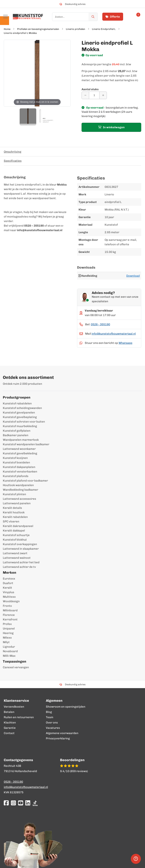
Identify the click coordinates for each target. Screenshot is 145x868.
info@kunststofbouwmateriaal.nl (114, 334)
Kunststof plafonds (16, 476)
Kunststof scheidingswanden (22, 408)
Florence (9, 615)
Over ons (52, 723)
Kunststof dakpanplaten (19, 467)
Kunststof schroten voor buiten (24, 422)
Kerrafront (10, 619)
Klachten (10, 723)
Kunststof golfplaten (17, 431)
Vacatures (53, 728)
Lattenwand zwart (15, 553)
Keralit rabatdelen (15, 517)
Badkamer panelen (16, 435)
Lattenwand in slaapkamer (21, 549)
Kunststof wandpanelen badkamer (26, 444)
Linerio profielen (76, 29)
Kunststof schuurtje (16, 535)
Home (7, 29)
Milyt (6, 642)
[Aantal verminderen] (85, 95)
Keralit (7, 588)
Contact (9, 733)
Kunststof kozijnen (15, 458)
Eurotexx (9, 579)
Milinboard (10, 610)
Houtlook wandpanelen (18, 485)
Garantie (10, 728)
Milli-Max (9, 656)
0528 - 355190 (100, 324)
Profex (7, 624)
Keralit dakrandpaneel (18, 526)
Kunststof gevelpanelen (19, 413)
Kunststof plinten (14, 494)
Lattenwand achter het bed (21, 562)
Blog (49, 712)
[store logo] (28, 17)
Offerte (113, 17)
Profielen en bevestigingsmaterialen (38, 29)
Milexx (7, 638)
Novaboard (10, 651)
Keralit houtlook (14, 512)
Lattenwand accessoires (19, 499)
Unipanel (9, 629)
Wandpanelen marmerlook (21, 440)
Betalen (9, 712)
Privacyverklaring (58, 738)
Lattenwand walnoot (17, 558)
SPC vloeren (11, 521)
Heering (8, 633)
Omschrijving (13, 152)
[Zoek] (93, 17)
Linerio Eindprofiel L (104, 29)
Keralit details (12, 508)
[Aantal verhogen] (103, 95)
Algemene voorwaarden (62, 733)
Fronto (7, 606)
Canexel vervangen (16, 667)
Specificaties (13, 161)
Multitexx (9, 597)
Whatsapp (125, 343)
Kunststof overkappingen (20, 544)
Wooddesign (11, 601)
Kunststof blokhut (15, 540)
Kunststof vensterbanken (20, 472)
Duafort (8, 583)
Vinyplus (8, 592)
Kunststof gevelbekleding (20, 453)
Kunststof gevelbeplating (20, 417)
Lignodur (9, 647)
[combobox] (75, 17)
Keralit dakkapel (14, 531)
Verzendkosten (14, 707)
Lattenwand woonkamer (19, 449)
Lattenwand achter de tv (19, 567)
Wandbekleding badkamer (20, 490)
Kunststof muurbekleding (20, 426)
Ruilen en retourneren (19, 717)
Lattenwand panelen (17, 503)
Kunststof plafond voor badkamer (25, 481)
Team (50, 717)
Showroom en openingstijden (66, 707)
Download (133, 276)
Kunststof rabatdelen (17, 403)
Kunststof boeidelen (16, 462)
